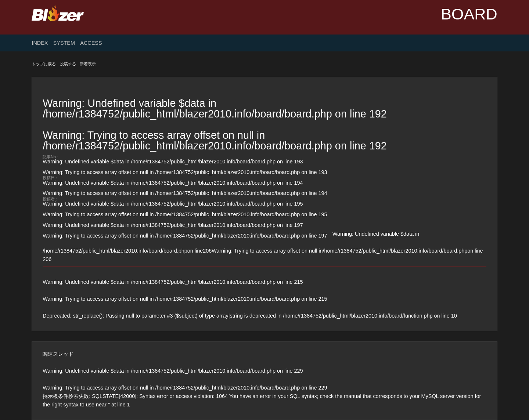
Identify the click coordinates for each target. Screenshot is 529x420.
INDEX (40, 43)
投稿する (68, 64)
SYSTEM (64, 43)
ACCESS (91, 43)
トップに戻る (44, 64)
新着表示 (88, 64)
